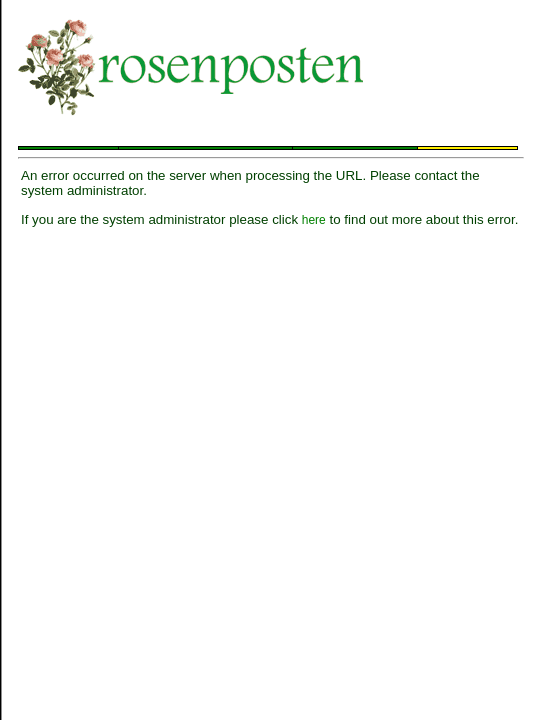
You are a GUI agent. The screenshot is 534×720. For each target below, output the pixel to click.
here (314, 220)
